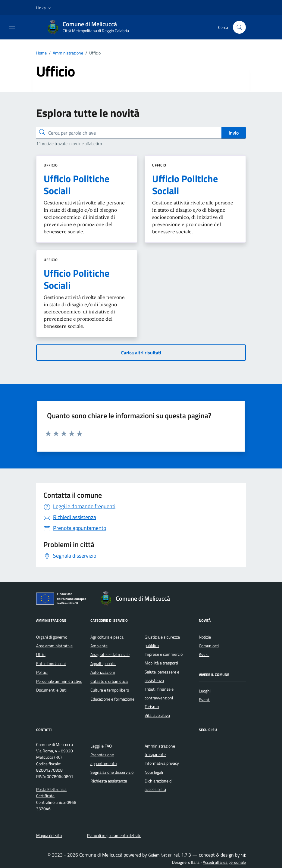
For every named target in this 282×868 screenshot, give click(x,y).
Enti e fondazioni (51, 664)
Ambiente (99, 646)
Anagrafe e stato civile (110, 655)
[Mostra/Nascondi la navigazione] (12, 27)
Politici (42, 672)
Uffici (41, 655)
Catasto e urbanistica (109, 681)
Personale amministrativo (59, 681)
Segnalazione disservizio (112, 772)
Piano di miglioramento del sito (114, 835)
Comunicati (209, 646)
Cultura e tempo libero (110, 690)
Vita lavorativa (157, 715)
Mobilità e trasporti (161, 663)
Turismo (152, 707)
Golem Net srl (160, 855)
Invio (234, 133)
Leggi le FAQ (101, 746)
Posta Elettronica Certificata (51, 793)
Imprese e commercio (164, 654)
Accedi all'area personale (224, 862)
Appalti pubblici (103, 664)
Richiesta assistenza (109, 781)
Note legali (154, 772)
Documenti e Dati (51, 690)
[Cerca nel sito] (239, 27)
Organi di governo (52, 637)
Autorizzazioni (103, 672)
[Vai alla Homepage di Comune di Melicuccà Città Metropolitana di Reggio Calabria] (91, 27)
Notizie (205, 637)
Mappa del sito (49, 835)
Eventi (205, 700)
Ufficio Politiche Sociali (77, 185)
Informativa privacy (162, 763)
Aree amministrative (54, 646)
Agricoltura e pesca (107, 637)
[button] (44, 8)
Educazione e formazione (112, 699)
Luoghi (205, 691)
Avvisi (204, 655)
